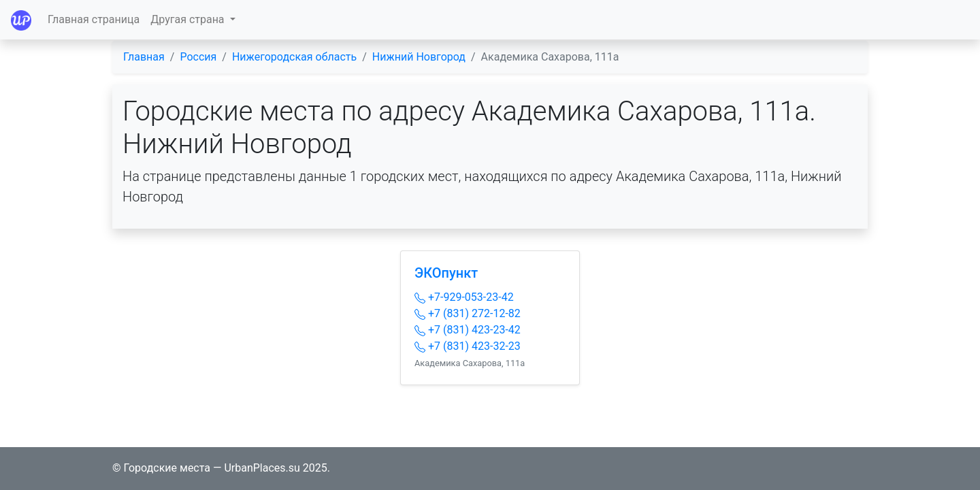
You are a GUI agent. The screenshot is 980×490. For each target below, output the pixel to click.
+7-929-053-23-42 (464, 297)
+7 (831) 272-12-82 (468, 313)
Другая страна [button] (189, 19)
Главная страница (94, 19)
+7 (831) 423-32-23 (468, 346)
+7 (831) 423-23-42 (468, 330)
